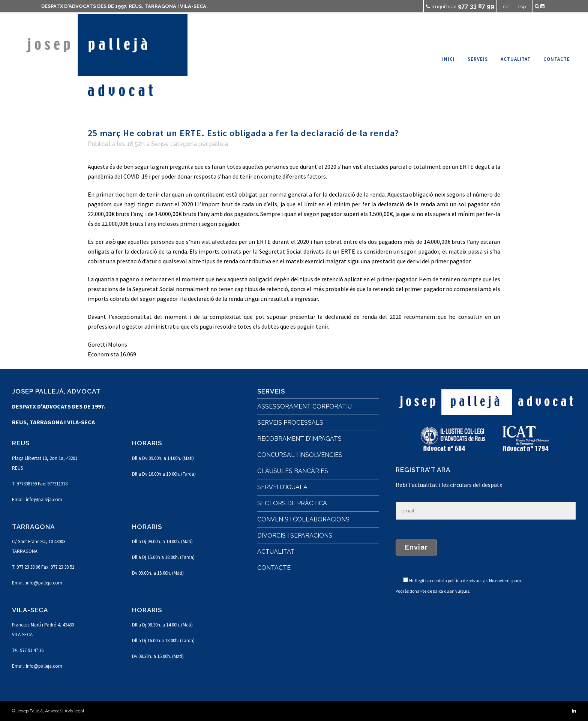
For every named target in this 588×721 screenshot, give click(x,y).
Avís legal (74, 711)
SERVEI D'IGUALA (282, 487)
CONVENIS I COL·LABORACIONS (303, 519)
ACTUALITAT (276, 552)
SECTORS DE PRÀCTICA (292, 503)
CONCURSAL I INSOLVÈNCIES (300, 455)
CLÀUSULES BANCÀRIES (293, 471)
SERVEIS (271, 391)
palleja (219, 144)
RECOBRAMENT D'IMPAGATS (299, 439)
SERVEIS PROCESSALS (290, 423)
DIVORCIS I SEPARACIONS (295, 535)
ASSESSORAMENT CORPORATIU (304, 406)
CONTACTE (274, 568)
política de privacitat (467, 581)
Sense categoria (174, 144)
